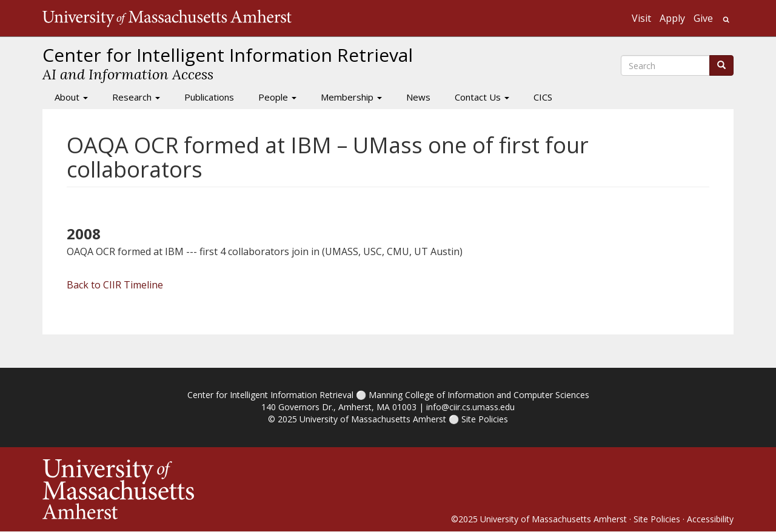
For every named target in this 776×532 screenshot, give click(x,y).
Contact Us (482, 97)
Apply (672, 18)
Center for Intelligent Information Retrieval (270, 395)
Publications (209, 97)
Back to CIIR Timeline (115, 285)
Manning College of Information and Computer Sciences (479, 395)
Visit (641, 18)
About (71, 97)
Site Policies (485, 419)
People (277, 97)
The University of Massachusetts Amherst (167, 18)
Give (703, 18)
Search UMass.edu (726, 20)
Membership (351, 97)
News (418, 97)
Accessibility (710, 519)
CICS (543, 97)
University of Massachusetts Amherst (373, 419)
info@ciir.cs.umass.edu (470, 407)
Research (136, 97)
